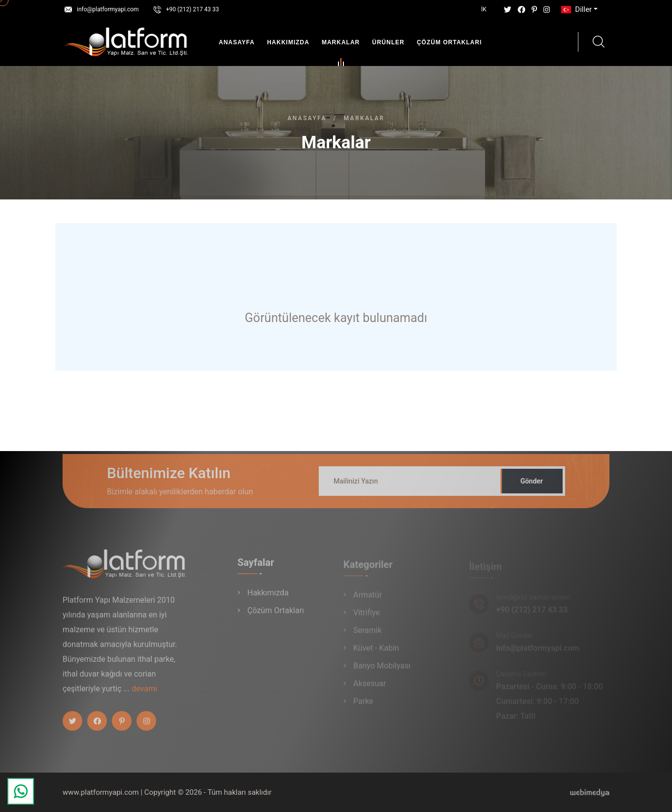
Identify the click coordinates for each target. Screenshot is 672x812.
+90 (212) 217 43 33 (193, 9)
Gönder (532, 486)
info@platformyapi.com (108, 9)
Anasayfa (237, 42)
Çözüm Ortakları (449, 42)
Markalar (341, 44)
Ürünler (388, 42)
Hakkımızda (288, 42)
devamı (144, 693)
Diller (575, 9)
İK (484, 9)
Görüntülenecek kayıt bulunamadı (336, 318)
